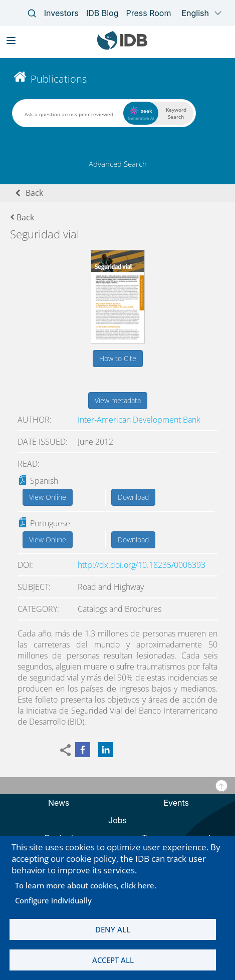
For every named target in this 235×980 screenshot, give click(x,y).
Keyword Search (176, 113)
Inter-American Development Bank (139, 420)
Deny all (113, 929)
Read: (29, 464)
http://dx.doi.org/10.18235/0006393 (142, 565)
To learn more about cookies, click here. (86, 885)
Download (133, 497)
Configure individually (53, 900)
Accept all (113, 960)
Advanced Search (118, 164)
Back (34, 193)
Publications (59, 79)
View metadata (118, 400)
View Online (48, 497)
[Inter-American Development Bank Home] (122, 47)
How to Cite (118, 358)
